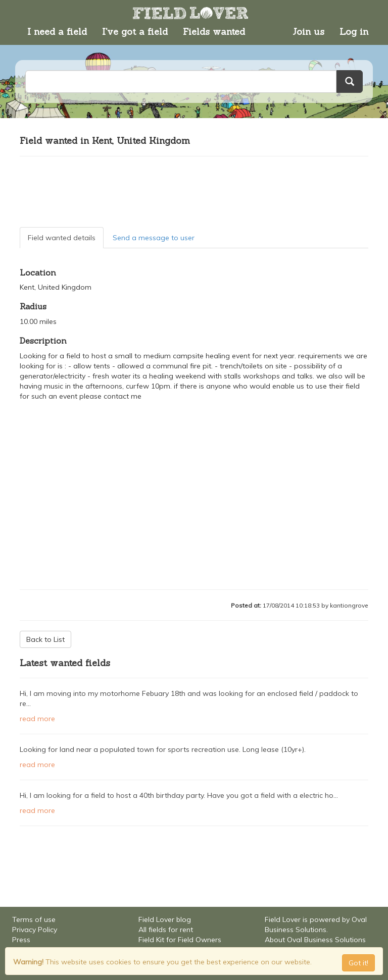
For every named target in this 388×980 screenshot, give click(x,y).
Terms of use (34, 919)
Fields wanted (214, 32)
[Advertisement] (194, 192)
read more (37, 719)
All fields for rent (166, 930)
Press (21, 940)
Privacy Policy (35, 930)
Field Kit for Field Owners (180, 940)
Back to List (45, 639)
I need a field (57, 32)
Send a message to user (154, 238)
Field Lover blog (165, 919)
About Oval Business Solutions (315, 940)
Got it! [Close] (358, 963)
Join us (308, 32)
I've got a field (135, 32)
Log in (354, 32)
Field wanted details (62, 238)
